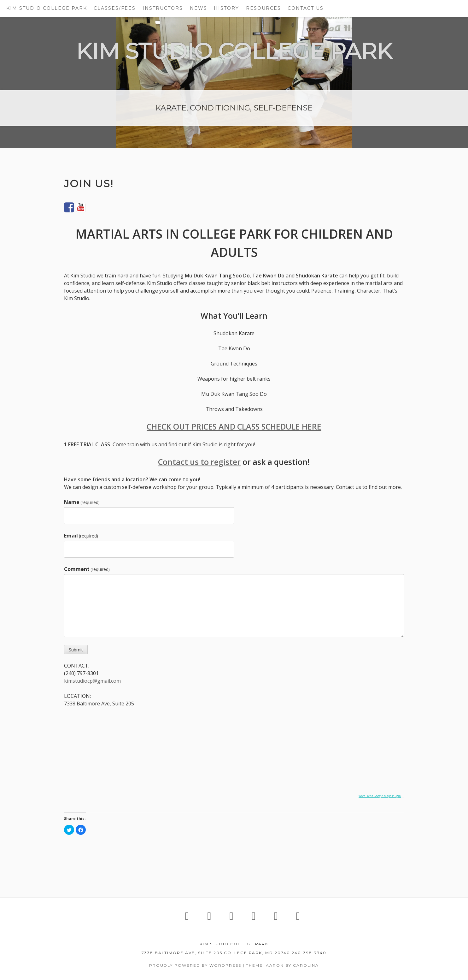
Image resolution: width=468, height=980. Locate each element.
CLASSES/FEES (115, 8)
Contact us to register (199, 462)
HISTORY (226, 8)
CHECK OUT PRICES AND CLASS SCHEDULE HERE (234, 426)
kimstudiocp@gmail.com (92, 681)
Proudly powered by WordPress (195, 965)
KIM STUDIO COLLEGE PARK (47, 8)
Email (81, 536)
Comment (87, 569)
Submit (76, 650)
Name (82, 502)
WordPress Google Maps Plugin (380, 796)
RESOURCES (263, 8)
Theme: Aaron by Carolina (282, 965)
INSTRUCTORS (163, 8)
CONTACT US (306, 8)
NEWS (199, 8)
